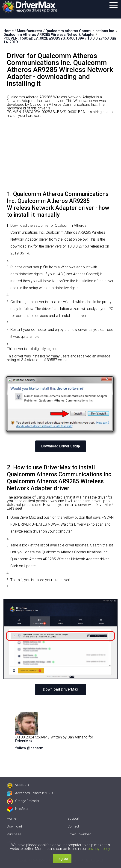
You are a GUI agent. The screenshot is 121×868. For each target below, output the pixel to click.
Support (73, 818)
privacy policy (99, 849)
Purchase (14, 834)
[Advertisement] (60, 156)
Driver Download (80, 834)
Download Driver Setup (61, 446)
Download (14, 826)
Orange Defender (23, 801)
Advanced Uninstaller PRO (30, 793)
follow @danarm (29, 748)
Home (11, 818)
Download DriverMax (60, 689)
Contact (73, 826)
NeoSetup (18, 809)
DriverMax (24, 741)
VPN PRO (18, 785)
